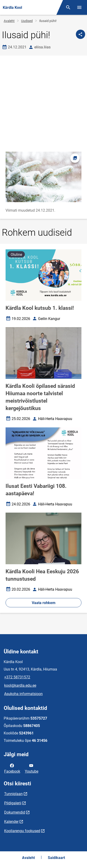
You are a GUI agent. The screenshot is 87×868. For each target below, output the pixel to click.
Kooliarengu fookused (22, 831)
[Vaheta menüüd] (79, 7)
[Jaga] (81, 34)
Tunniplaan (13, 794)
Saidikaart (56, 858)
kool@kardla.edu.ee (20, 685)
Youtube (32, 768)
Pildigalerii (13, 803)
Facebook (12, 768)
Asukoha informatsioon (23, 694)
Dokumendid (15, 812)
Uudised (27, 21)
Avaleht (9, 21)
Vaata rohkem (44, 603)
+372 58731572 (17, 677)
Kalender (11, 822)
